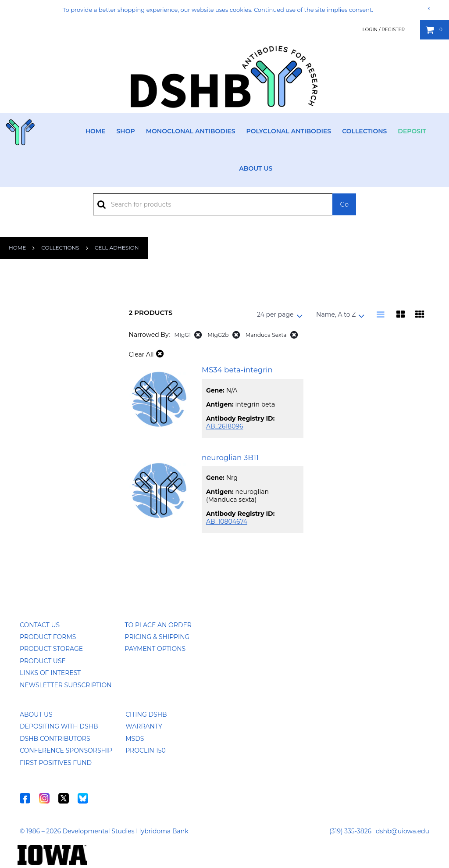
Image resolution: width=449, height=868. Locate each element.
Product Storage (51, 649)
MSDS (135, 739)
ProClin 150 (145, 750)
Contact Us (40, 625)
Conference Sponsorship (66, 750)
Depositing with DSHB (59, 726)
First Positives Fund (56, 763)
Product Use (43, 661)
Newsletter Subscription (66, 685)
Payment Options (155, 649)
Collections (364, 131)
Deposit (412, 131)
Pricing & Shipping (157, 637)
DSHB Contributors (55, 739)
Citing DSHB (146, 714)
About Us (256, 168)
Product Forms (48, 637)
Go (344, 204)
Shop (126, 131)
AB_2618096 (225, 426)
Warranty (144, 726)
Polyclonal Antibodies (289, 131)
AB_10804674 (227, 522)
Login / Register (383, 30)
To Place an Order (158, 625)
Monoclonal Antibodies (191, 131)
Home (96, 131)
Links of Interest (50, 673)
